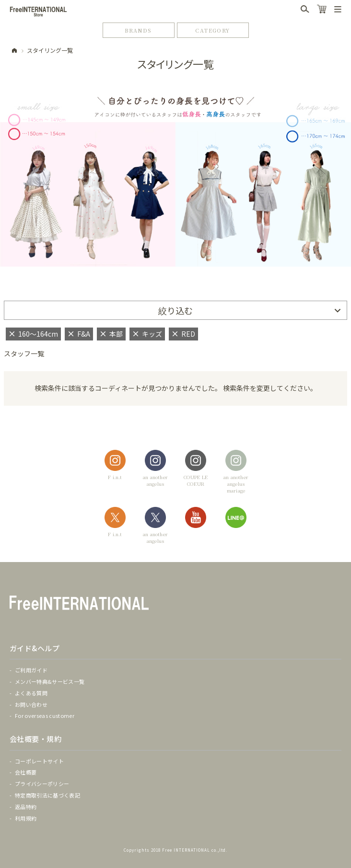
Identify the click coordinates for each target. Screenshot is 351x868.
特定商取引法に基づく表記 (47, 795)
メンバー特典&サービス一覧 (50, 681)
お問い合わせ (31, 704)
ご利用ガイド (31, 670)
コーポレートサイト (39, 761)
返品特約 (26, 807)
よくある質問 (31, 693)
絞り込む (175, 310)
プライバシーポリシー (42, 784)
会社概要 (26, 772)
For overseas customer (45, 716)
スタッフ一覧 (24, 353)
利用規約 (26, 818)
